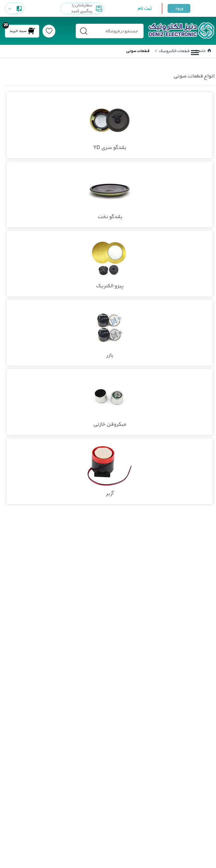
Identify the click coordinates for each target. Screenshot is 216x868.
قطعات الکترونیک (174, 51)
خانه (205, 51)
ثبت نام (144, 8)
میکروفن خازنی (110, 425)
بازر (110, 356)
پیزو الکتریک (110, 286)
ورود (179, 8)
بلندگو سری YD (110, 148)
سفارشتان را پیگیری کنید (87, 8)
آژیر (110, 494)
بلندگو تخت (110, 217)
